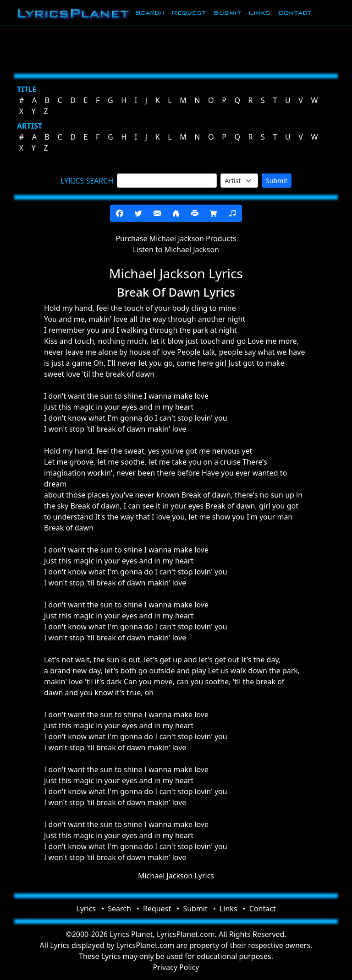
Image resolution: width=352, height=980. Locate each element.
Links (259, 13)
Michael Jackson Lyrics (176, 876)
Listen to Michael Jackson (176, 249)
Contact (294, 13)
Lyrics (86, 909)
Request (189, 13)
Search (149, 13)
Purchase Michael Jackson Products (176, 238)
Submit (227, 13)
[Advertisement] (176, 48)
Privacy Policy (176, 967)
